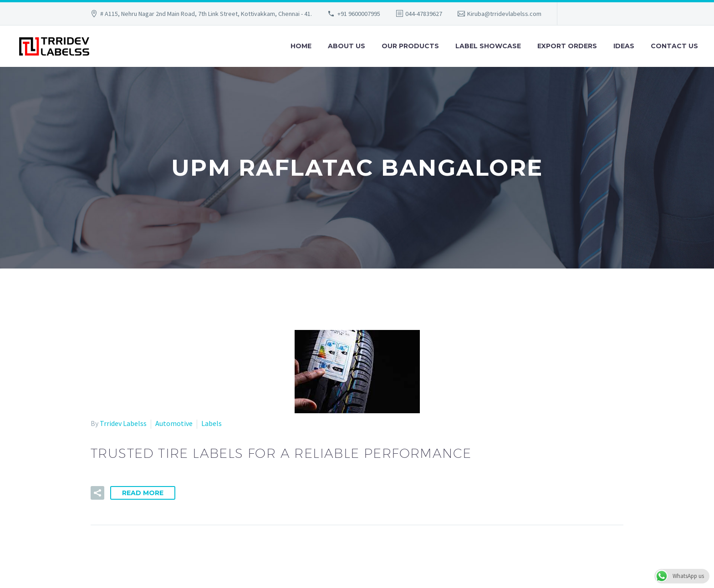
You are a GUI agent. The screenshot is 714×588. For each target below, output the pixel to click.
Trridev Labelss (123, 423)
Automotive (174, 423)
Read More (143, 493)
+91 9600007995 (359, 14)
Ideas (624, 46)
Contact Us (674, 46)
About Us (347, 46)
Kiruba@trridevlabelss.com (504, 14)
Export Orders (567, 46)
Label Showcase (488, 46)
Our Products (410, 46)
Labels (212, 423)
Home (301, 46)
